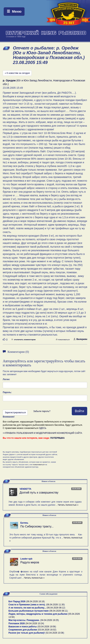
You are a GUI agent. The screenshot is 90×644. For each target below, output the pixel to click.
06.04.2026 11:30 (55, 605)
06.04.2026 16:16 (35, 601)
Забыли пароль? (42, 411)
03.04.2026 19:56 (47, 627)
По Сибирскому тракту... (37, 526)
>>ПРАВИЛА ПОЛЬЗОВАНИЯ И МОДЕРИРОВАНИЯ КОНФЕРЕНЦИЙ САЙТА (42, 433)
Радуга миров (30, 562)
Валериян (80, 339)
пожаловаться (63, 340)
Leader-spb (26, 559)
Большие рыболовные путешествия (28, 611)
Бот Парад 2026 (17, 601)
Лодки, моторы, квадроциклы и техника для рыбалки (38, 614)
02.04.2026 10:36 (55, 633)
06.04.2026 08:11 (59, 611)
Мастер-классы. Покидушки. (24, 620)
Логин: (6, 379)
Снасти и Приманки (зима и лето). (27, 605)
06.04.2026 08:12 (56, 608)
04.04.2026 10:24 (35, 623)
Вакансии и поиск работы (23, 627)
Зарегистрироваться (15, 413)
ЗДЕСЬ (43, 428)
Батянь (24, 523)
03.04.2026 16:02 (47, 630)
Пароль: (7, 392)
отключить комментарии (23, 340)
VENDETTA (25, 489)
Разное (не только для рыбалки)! (27, 633)
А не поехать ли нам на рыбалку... (27, 608)
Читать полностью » (68, 505)
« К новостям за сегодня (17, 73)
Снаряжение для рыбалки (23, 630)
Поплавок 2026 (17, 623)
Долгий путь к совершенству (39, 493)
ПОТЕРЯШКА (58, 438)
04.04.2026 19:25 (50, 620)
